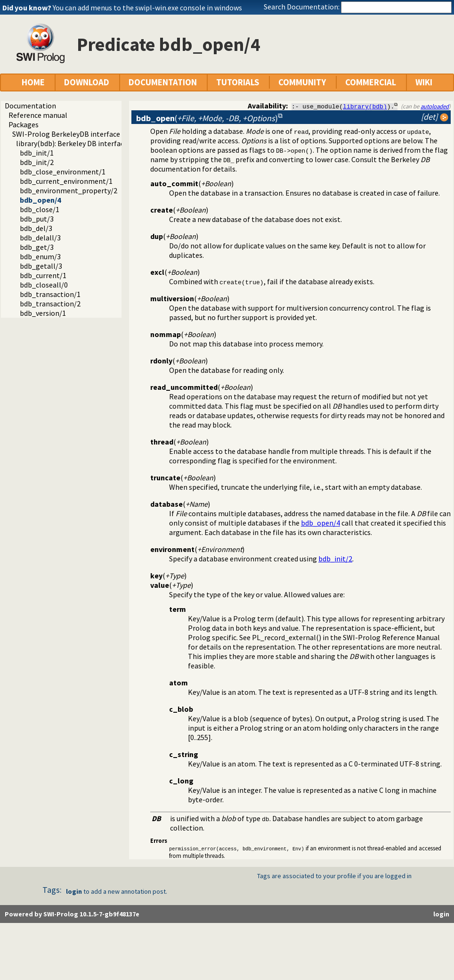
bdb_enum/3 (40, 256)
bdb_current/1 (43, 275)
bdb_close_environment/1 (63, 172)
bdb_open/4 (40, 200)
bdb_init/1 (37, 153)
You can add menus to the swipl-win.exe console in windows (147, 8)
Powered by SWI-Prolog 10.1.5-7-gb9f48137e (72, 914)
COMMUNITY (302, 82)
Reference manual (38, 115)
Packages (24, 124)
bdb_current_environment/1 (66, 181)
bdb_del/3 (36, 228)
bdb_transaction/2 (50, 304)
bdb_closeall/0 (44, 285)
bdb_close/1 (40, 209)
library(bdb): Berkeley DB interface (72, 143)
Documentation (30, 106)
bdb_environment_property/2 (69, 190)
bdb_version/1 (43, 313)
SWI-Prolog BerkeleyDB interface (66, 134)
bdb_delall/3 (40, 238)
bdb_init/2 (37, 162)
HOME (33, 82)
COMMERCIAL (371, 82)
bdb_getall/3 (41, 266)
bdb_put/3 (37, 219)
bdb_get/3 (37, 247)
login (74, 892)
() (207, 118)
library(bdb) (365, 106)
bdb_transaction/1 (50, 294)
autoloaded (435, 106)
